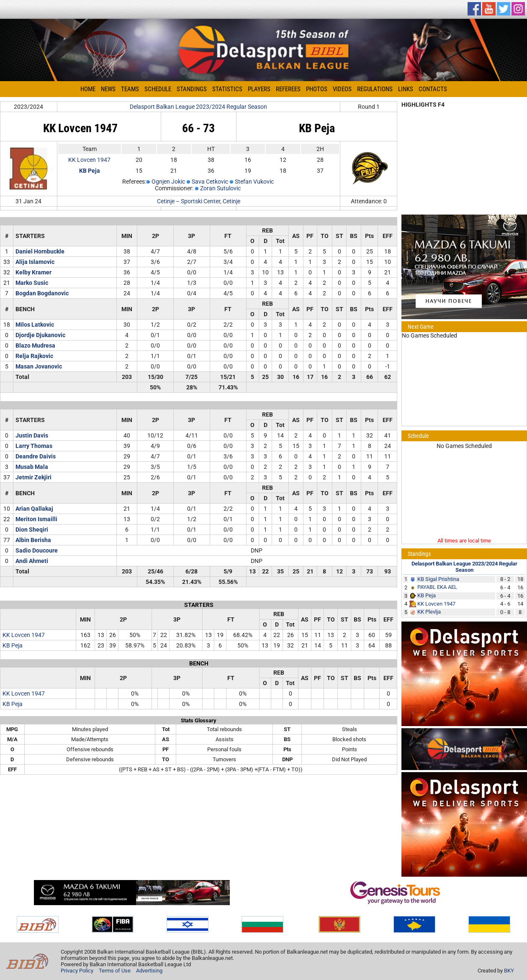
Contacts (433, 89)
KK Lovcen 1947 (89, 160)
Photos (317, 89)
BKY (509, 971)
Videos (342, 89)
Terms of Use (115, 971)
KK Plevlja (429, 612)
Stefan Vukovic (254, 182)
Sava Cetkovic (210, 182)
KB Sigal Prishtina (438, 579)
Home (88, 89)
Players (259, 89)
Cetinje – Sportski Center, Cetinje (199, 201)
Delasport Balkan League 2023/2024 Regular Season (198, 107)
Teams (130, 89)
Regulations (375, 89)
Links (406, 89)
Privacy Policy (77, 971)
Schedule (158, 89)
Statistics (227, 89)
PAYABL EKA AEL (437, 587)
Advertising (149, 971)
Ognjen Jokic (168, 182)
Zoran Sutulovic (220, 188)
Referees (288, 89)
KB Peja (13, 645)
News (108, 89)
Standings (192, 89)
